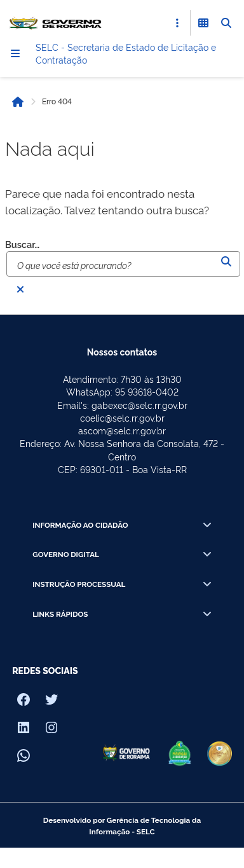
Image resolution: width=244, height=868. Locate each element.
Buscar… (22, 245)
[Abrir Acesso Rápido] (177, 23)
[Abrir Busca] (226, 23)
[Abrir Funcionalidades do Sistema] (203, 23)
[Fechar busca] (20, 289)
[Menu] (15, 53)
